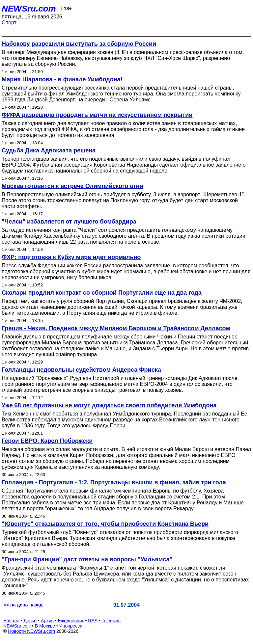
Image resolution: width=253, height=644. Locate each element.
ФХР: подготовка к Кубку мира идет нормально (71, 257)
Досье (30, 621)
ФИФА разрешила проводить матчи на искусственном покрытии (97, 115)
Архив (47, 621)
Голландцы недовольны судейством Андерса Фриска (81, 370)
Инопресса (71, 626)
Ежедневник (71, 621)
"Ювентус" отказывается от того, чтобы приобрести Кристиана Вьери (105, 524)
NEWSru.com (29, 9)
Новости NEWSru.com (31, 631)
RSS (93, 621)
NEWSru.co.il (17, 626)
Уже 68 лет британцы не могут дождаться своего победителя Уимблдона (109, 405)
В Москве (45, 626)
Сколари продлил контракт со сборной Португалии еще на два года (102, 293)
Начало (11, 621)
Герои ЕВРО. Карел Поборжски (47, 441)
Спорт (9, 23)
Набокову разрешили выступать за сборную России (79, 44)
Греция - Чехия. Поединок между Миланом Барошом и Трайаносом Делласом (116, 328)
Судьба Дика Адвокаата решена (49, 150)
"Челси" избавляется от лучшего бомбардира (69, 222)
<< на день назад (23, 605)
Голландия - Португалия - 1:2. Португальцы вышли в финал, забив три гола (114, 482)
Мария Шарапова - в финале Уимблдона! (62, 79)
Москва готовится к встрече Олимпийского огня (72, 186)
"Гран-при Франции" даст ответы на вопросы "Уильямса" (87, 559)
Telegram (111, 621)
